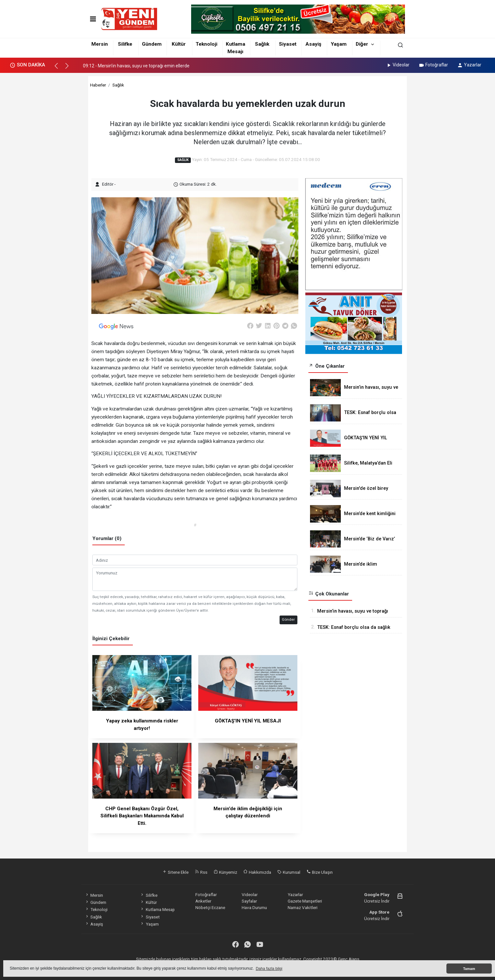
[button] (59, 69)
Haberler (98, 85)
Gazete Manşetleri (305, 901)
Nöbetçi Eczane (210, 907)
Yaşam (339, 44)
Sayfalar (249, 901)
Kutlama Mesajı (157, 909)
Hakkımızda (257, 872)
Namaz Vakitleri (303, 907)
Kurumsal (289, 872)
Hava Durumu (254, 907)
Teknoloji (207, 44)
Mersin (100, 44)
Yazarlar (469, 65)
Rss (201, 872)
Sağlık (262, 44)
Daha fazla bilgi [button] (269, 969)
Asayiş (313, 44)
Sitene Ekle (175, 872)
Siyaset (288, 44)
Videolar (398, 65)
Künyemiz (225, 872)
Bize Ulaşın (320, 872)
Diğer (362, 44)
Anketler (203, 901)
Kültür (179, 44)
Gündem (152, 44)
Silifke (125, 44)
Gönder (288, 619)
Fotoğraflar (433, 65)
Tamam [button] (469, 969)
